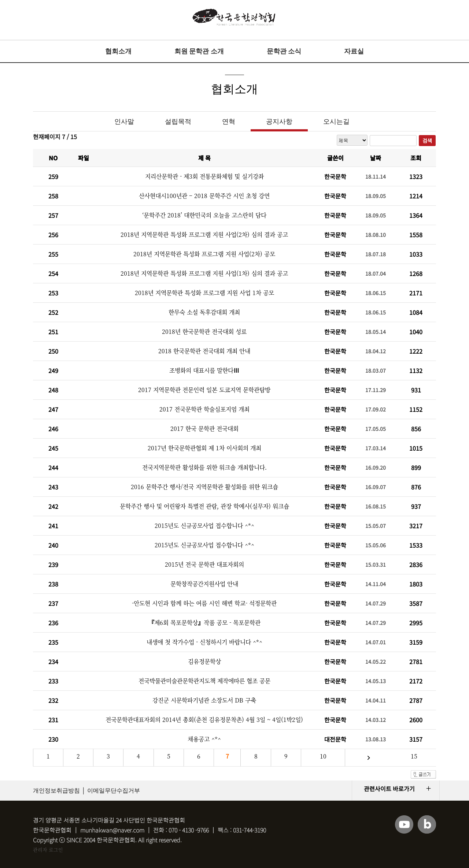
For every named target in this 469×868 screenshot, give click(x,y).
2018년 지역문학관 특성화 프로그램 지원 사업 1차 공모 (204, 293)
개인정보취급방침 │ (59, 791)
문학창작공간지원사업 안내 (204, 584)
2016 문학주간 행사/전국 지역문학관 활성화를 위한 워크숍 (204, 487)
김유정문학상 (204, 661)
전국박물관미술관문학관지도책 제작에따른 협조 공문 (204, 681)
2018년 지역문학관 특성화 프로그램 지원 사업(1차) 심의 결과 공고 (204, 273)
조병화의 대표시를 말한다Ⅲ (204, 370)
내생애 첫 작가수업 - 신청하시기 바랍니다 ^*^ (204, 642)
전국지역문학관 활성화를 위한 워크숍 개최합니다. (204, 467)
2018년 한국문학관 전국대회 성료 (204, 331)
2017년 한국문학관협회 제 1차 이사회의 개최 (204, 448)
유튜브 (404, 824)
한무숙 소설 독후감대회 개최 (204, 312)
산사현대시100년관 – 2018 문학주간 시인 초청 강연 (204, 196)
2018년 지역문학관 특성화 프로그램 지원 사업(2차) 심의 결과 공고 (204, 234)
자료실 (354, 51)
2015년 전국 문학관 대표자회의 (204, 564)
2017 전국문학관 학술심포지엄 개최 (204, 409)
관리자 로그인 (48, 850)
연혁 (229, 122)
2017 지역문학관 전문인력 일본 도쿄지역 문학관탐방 (204, 390)
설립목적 (178, 122)
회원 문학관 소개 (199, 51)
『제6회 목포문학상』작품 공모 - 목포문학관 (204, 623)
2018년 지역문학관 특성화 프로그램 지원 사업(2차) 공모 (204, 254)
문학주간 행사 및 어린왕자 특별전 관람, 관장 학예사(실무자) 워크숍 (204, 506)
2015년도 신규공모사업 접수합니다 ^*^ (204, 526)
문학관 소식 (284, 51)
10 (323, 756)
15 (414, 756)
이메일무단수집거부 (114, 791)
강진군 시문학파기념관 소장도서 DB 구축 (204, 700)
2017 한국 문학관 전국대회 (204, 429)
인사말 (124, 122)
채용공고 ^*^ (204, 739)
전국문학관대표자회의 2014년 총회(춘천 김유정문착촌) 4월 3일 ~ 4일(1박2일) (204, 720)
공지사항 (279, 122)
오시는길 (336, 122)
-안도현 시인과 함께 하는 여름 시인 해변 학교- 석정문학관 (204, 603)
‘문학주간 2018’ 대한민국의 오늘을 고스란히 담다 (204, 215)
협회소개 (118, 51)
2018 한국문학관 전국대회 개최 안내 (204, 351)
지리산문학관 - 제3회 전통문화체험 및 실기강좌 (204, 176)
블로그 (427, 824)
